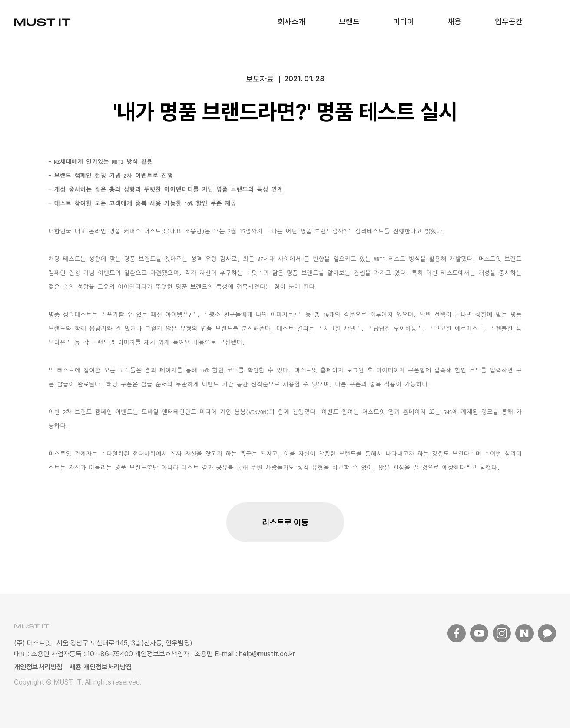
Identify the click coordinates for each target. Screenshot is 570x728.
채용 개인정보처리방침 (101, 667)
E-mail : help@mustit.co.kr (254, 654)
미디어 (404, 22)
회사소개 (292, 22)
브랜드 (349, 22)
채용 (454, 22)
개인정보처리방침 (38, 667)
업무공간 (509, 22)
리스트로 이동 (285, 522)
